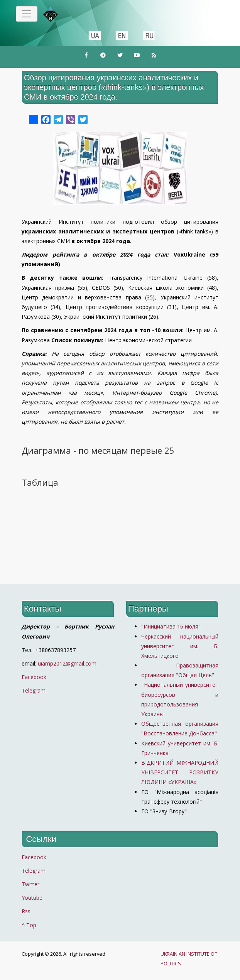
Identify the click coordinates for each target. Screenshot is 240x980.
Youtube (32, 898)
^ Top (29, 925)
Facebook (34, 677)
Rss (26, 911)
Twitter (30, 884)
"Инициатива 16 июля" (171, 626)
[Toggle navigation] (27, 14)
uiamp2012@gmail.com (67, 663)
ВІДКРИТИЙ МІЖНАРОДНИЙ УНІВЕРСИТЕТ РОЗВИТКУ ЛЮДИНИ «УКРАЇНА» (180, 772)
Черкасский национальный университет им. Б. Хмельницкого (180, 646)
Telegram (34, 690)
